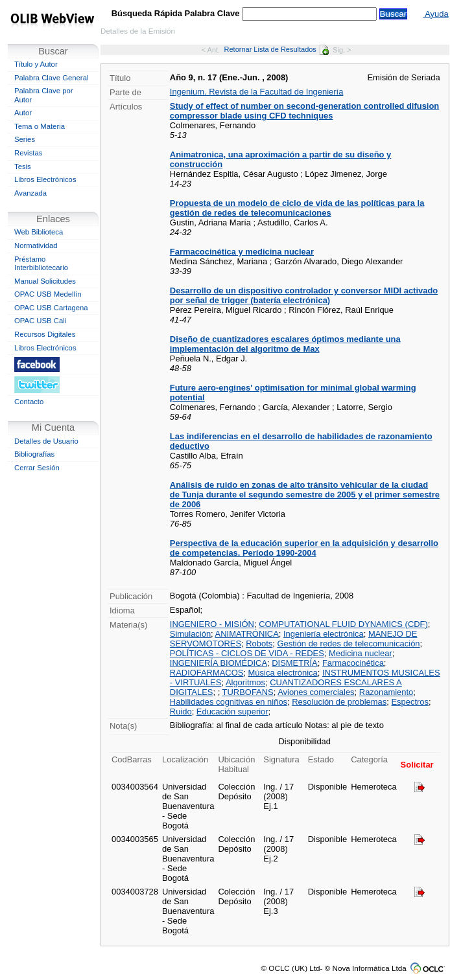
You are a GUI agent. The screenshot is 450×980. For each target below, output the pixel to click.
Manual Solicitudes (45, 281)
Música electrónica (283, 673)
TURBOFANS (248, 692)
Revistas (28, 153)
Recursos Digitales (45, 334)
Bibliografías (34, 454)
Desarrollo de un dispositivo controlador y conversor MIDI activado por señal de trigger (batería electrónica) (304, 295)
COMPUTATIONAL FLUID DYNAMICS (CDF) (343, 624)
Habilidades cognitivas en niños (229, 702)
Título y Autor (36, 64)
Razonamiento (386, 692)
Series (25, 139)
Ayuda (435, 14)
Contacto (29, 402)
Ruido (181, 712)
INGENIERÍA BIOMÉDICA (219, 663)
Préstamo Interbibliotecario (41, 264)
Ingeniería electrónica (324, 634)
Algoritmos (245, 682)
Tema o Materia (40, 126)
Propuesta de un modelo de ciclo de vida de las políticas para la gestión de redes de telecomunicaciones (297, 208)
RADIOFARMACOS (207, 673)
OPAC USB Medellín (48, 294)
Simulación (190, 634)
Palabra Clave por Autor (44, 95)
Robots (259, 644)
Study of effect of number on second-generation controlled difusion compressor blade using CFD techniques (304, 111)
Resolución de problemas (339, 702)
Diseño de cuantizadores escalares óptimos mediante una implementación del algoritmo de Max (285, 344)
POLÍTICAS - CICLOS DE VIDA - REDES (247, 653)
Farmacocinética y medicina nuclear (242, 252)
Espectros (410, 702)
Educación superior (232, 712)
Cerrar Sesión (37, 468)
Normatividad (36, 245)
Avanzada (30, 193)
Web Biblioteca (39, 232)
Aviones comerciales (316, 692)
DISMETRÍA (294, 663)
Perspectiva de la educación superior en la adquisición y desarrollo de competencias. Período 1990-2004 (304, 548)
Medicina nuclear (361, 653)
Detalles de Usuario (46, 441)
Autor (23, 113)
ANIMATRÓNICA (247, 634)
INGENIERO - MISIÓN (212, 624)
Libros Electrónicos (45, 179)
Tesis (23, 166)
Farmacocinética (353, 663)
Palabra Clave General (51, 78)
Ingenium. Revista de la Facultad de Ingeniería (257, 92)
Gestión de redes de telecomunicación (348, 644)
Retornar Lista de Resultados (277, 49)
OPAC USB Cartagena (51, 308)
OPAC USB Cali (40, 321)
